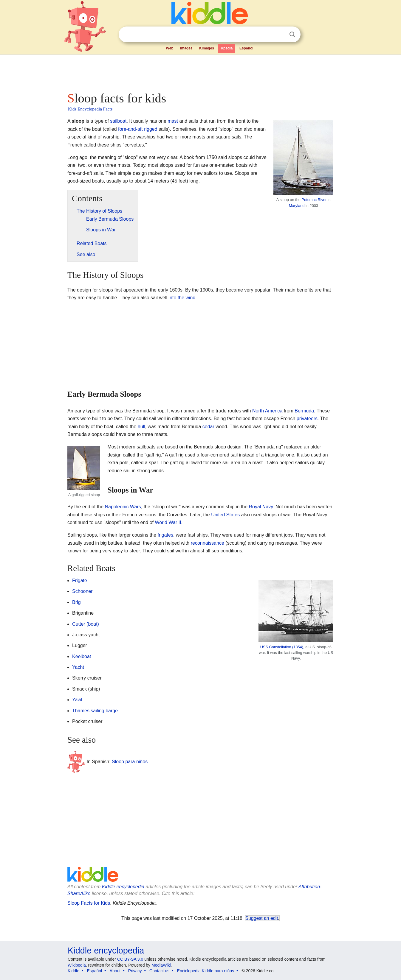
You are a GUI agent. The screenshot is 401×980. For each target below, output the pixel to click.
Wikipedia (77, 965)
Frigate (80, 581)
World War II (168, 522)
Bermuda (304, 411)
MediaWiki (161, 965)
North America (267, 411)
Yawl (77, 700)
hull (141, 427)
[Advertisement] (200, 71)
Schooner (82, 591)
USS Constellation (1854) (282, 647)
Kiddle (73, 971)
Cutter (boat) (86, 624)
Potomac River (314, 200)
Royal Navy (261, 507)
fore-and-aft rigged (138, 129)
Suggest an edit (262, 918)
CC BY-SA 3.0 (130, 959)
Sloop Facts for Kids (89, 903)
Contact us (159, 971)
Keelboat (82, 656)
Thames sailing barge (95, 711)
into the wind (182, 298)
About (115, 971)
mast (173, 121)
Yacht (78, 667)
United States (225, 515)
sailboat (118, 121)
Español (246, 48)
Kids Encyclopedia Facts (90, 109)
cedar (208, 427)
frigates (165, 535)
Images (186, 48)
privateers (307, 419)
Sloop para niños (130, 762)
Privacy (135, 971)
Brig (76, 602)
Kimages (207, 48)
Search (292, 34)
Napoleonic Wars (123, 507)
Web (170, 48)
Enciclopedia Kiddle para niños (206, 971)
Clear (280, 35)
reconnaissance (208, 543)
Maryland (297, 206)
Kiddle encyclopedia (123, 887)
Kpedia (227, 48)
